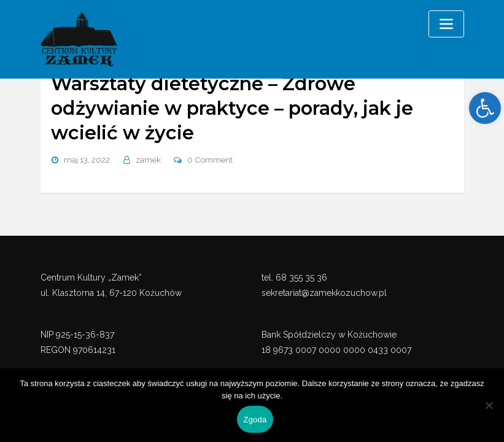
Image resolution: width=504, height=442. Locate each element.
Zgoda (255, 420)
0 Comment (209, 157)
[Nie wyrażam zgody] (489, 405)
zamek (148, 157)
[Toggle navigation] (446, 24)
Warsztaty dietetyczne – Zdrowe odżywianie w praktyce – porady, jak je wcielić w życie (228, 107)
